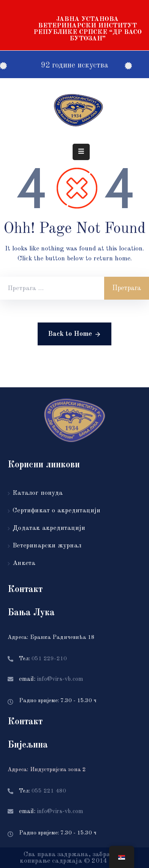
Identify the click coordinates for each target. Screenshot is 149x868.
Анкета (24, 563)
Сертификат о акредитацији (56, 511)
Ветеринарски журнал (47, 546)
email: (51, 679)
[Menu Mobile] (81, 152)
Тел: (43, 659)
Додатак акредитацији (49, 528)
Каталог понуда (38, 493)
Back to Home (74, 334)
